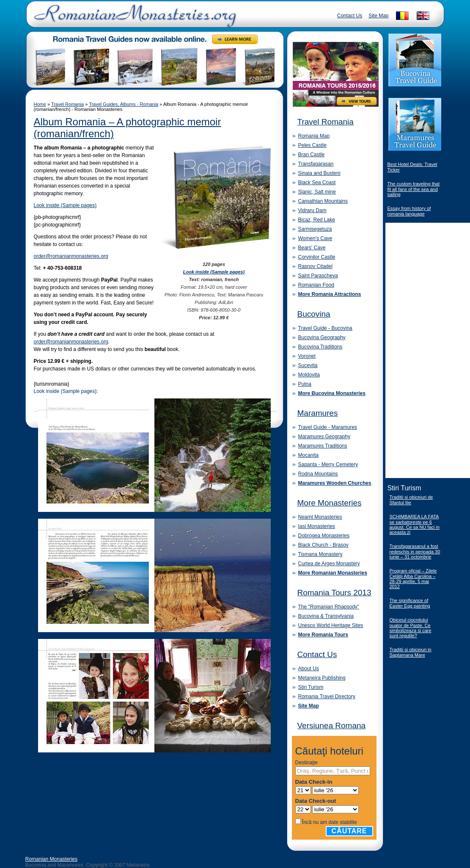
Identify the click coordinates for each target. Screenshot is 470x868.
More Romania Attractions (330, 294)
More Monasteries (330, 503)
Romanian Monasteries (51, 859)
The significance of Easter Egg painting (410, 603)
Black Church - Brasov (323, 545)
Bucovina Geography (322, 337)
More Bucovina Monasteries (332, 393)
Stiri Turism (311, 687)
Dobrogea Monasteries (324, 536)
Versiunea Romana (332, 726)
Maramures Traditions (323, 446)
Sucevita (308, 365)
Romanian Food (316, 285)
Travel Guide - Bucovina (325, 328)
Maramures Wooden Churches (335, 483)
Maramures (318, 413)
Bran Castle (312, 155)
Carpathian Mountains (323, 201)
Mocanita (309, 455)
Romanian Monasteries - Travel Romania (133, 19)
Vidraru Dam (312, 210)
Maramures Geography (324, 437)
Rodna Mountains (318, 474)
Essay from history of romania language (409, 211)
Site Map (378, 16)
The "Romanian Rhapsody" (329, 607)
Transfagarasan (316, 164)
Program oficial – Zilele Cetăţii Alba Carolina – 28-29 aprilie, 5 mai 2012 (413, 579)
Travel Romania (67, 104)
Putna (305, 384)
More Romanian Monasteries (333, 573)
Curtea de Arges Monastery (329, 564)
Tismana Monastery (320, 554)
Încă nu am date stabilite (330, 822)
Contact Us (350, 16)
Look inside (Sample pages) (65, 205)
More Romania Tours (323, 635)
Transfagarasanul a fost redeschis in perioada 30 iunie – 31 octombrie (415, 551)
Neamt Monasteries (320, 517)
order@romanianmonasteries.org (71, 256)
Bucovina (314, 314)
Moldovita (309, 375)
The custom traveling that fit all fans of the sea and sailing (414, 189)
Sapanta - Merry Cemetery (328, 464)
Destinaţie (306, 763)
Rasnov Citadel (315, 266)
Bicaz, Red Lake (317, 220)
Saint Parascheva (318, 276)
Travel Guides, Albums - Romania (124, 104)
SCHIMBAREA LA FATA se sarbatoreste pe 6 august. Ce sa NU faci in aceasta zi (415, 524)
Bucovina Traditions (320, 347)
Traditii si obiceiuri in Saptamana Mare (411, 652)
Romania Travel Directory (327, 697)
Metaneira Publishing (322, 678)
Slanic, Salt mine (317, 192)
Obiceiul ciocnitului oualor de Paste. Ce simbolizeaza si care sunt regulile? (411, 628)
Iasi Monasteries (317, 526)
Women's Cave (315, 238)
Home (40, 104)
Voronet (307, 356)
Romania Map (314, 136)
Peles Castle (312, 145)
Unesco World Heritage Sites (331, 625)
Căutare (349, 831)
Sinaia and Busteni (319, 173)
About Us (309, 669)
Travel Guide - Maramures (328, 427)
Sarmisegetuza (315, 229)
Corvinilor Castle (317, 257)
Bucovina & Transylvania (326, 616)
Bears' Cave (312, 248)
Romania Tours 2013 (334, 593)
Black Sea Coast (317, 182)
